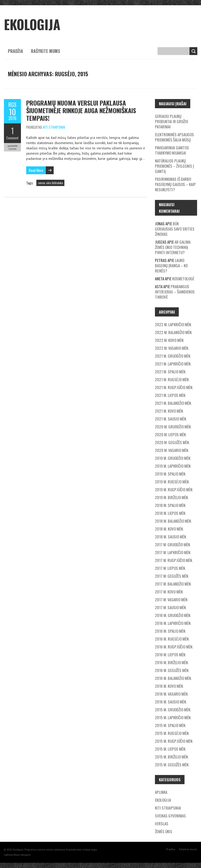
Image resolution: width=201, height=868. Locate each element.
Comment (12, 138)
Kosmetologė (183, 279)
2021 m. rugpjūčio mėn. (174, 387)
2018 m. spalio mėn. (171, 505)
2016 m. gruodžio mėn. (173, 615)
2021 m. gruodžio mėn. (173, 356)
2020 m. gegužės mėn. (172, 442)
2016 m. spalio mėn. (171, 631)
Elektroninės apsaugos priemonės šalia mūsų (174, 137)
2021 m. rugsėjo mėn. (172, 379)
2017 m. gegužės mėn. (172, 576)
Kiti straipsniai (54, 127)
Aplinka (161, 792)
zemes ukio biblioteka (50, 183)
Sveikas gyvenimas (170, 816)
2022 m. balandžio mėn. (174, 332)
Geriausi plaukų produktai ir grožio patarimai (171, 121)
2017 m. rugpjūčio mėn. (174, 560)
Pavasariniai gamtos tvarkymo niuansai (172, 150)
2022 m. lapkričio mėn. (173, 324)
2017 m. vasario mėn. (172, 599)
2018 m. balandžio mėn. (173, 521)
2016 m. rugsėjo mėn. (172, 639)
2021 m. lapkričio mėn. (173, 364)
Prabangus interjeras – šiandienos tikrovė (175, 292)
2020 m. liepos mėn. (171, 434)
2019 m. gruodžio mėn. (173, 458)
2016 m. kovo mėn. (169, 686)
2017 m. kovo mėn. (169, 592)
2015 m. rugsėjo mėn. (172, 733)
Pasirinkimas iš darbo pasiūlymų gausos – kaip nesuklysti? (175, 184)
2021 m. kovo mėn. (169, 411)
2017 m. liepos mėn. (170, 568)
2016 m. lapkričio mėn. (173, 623)
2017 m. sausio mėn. (171, 607)
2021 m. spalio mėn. (171, 372)
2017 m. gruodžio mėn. (173, 544)
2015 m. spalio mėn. (171, 725)
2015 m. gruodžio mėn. (173, 709)
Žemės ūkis (164, 831)
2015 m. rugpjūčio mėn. (174, 741)
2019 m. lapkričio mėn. (173, 466)
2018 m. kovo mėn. (169, 529)
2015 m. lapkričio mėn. (173, 717)
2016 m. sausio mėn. (171, 702)
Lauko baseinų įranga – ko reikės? (171, 265)
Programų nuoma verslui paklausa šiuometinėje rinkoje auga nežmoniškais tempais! (81, 110)
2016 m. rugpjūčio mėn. (174, 647)
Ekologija (163, 800)
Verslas (162, 823)
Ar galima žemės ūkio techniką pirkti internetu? (173, 247)
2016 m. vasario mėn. (172, 694)
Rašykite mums (46, 51)
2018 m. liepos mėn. (171, 513)
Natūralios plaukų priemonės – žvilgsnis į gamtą (174, 166)
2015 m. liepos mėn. (171, 749)
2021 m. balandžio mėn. (173, 403)
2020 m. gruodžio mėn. (173, 427)
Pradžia (15, 51)
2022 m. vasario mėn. (172, 348)
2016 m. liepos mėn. (171, 654)
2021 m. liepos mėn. (171, 395)
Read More (36, 170)
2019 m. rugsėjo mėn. (172, 482)
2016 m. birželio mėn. (172, 662)
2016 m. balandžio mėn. (173, 678)
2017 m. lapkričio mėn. (173, 552)
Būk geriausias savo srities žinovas (175, 229)
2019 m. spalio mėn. (171, 474)
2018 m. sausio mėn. (171, 537)
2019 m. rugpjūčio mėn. (174, 489)
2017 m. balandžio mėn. (173, 584)
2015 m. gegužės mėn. (172, 765)
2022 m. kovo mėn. (170, 340)
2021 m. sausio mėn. (171, 419)
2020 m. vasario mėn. (172, 450)
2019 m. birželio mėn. (172, 497)
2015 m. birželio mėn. (172, 757)
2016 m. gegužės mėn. (172, 670)
